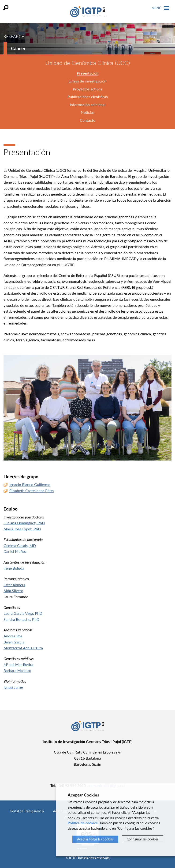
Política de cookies (83, 823)
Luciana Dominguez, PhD (24, 523)
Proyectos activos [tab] (87, 89)
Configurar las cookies (143, 839)
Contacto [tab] (88, 120)
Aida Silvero (13, 591)
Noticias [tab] (88, 112)
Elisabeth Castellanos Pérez (32, 491)
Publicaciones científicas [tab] (88, 97)
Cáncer (18, 48)
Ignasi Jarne (13, 687)
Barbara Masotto (17, 670)
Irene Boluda (14, 568)
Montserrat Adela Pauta (23, 648)
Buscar (6, 8)
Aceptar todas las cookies (95, 839)
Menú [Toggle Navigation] (160, 8)
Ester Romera (14, 585)
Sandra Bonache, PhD (21, 619)
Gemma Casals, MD (20, 545)
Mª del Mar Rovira (18, 664)
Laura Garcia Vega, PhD (23, 613)
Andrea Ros (13, 636)
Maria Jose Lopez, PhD (22, 529)
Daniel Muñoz (15, 551)
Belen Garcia (14, 642)
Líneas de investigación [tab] (87, 81)
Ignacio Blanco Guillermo (30, 484)
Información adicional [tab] (88, 105)
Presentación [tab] (88, 73)
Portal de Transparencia (27, 811)
